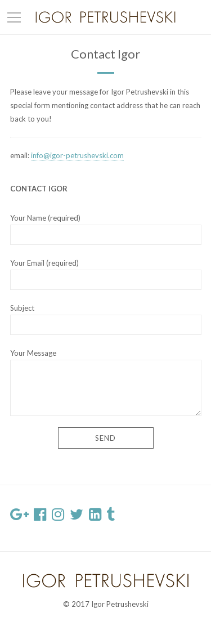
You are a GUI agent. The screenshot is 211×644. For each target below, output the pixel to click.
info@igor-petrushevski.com (77, 155)
